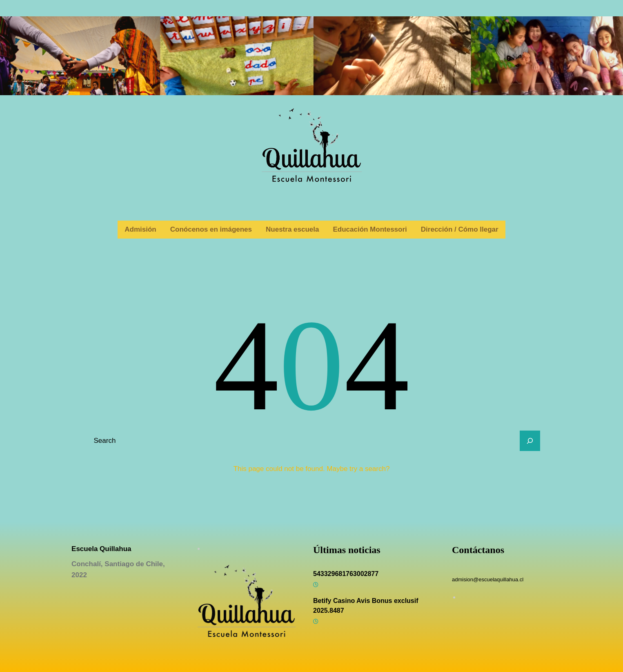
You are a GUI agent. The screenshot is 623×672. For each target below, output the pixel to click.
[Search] (530, 441)
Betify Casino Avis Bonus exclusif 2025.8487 (366, 606)
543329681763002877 (346, 574)
